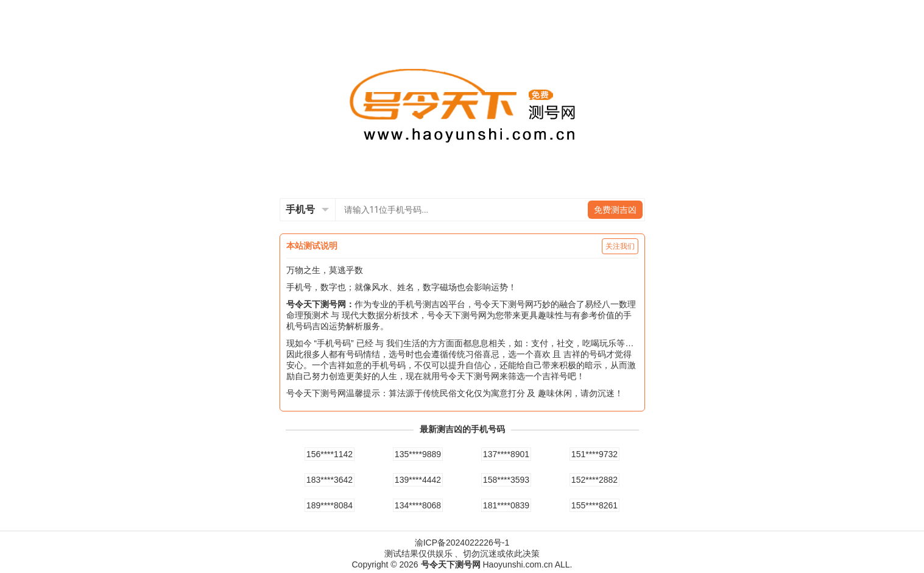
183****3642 (330, 480)
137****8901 (506, 454)
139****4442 (418, 480)
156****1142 (330, 454)
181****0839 (506, 505)
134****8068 (418, 505)
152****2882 (594, 480)
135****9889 (418, 454)
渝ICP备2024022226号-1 (462, 543)
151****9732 (594, 454)
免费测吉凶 (615, 210)
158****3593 (506, 480)
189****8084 (330, 505)
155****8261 (594, 505)
